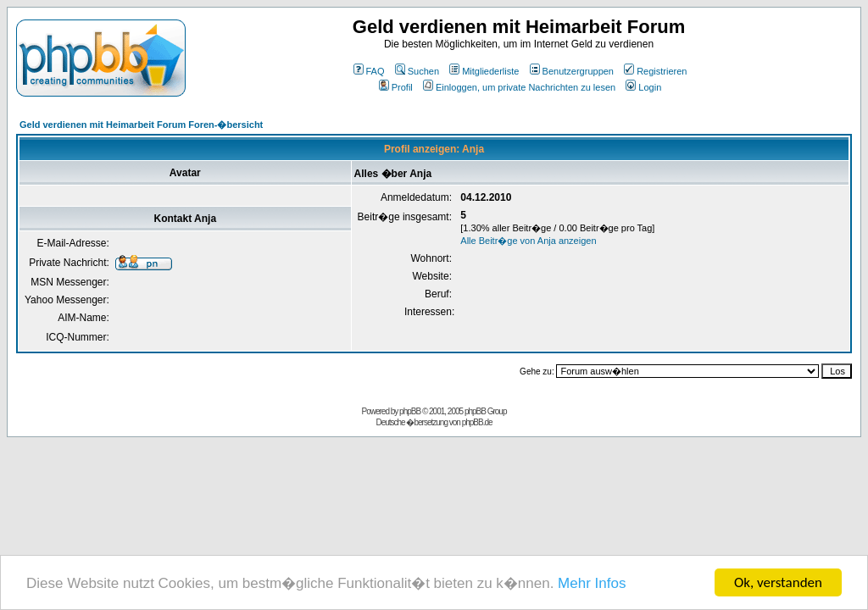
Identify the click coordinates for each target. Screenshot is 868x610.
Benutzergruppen (572, 71)
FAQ (369, 71)
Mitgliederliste (484, 71)
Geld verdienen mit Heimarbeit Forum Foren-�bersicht (141, 125)
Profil (396, 87)
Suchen (417, 71)
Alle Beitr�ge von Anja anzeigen (528, 241)
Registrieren (655, 71)
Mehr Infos (592, 584)
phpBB (410, 411)
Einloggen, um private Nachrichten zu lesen (519, 87)
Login (643, 87)
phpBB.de (477, 422)
